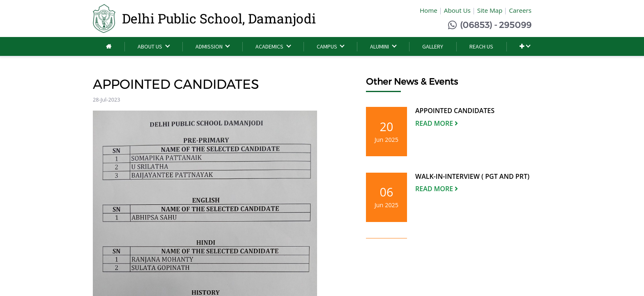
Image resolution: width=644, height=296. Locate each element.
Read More (437, 123)
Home (429, 10)
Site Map (490, 10)
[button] (525, 47)
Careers (520, 10)
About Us (457, 10)
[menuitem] (109, 47)
